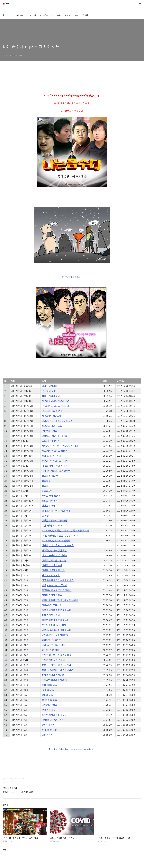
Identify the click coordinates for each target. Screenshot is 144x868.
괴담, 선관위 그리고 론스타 (54, 585)
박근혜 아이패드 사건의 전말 (55, 401)
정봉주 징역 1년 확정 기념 (54, 560)
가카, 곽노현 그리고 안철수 (54, 645)
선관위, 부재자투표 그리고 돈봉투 (58, 545)
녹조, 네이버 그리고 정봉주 (54, 451)
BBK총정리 (47, 735)
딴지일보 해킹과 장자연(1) (54, 680)
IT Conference (46, 15)
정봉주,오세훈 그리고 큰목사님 (56, 665)
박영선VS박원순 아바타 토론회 (56, 630)
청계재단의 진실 (49, 700)
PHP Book (32, 15)
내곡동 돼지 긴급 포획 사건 (54, 466)
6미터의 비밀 (48, 690)
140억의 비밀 (48, 725)
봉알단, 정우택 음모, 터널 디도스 (57, 421)
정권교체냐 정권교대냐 (53, 416)
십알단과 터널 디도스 (52, 426)
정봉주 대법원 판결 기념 (53, 570)
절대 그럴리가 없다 (51, 396)
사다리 (85, 15)
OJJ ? (10, 15)
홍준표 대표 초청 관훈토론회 (55, 620)
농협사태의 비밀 (49, 685)
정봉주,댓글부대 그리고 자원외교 (57, 670)
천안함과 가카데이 (50, 505)
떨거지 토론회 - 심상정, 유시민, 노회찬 (60, 600)
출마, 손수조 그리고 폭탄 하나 (56, 511)
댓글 (5, 860)
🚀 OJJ (6, 4)
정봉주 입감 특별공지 (52, 565)
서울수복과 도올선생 (52, 605)
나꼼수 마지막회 (49, 386)
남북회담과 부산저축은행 (54, 720)
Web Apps (20, 15)
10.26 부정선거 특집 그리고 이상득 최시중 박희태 (65, 530)
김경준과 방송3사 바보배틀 (55, 520)
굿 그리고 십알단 (50, 391)
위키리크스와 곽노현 (52, 640)
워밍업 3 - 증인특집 (51, 476)
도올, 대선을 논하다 (51, 441)
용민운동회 (47, 491)
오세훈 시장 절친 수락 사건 (54, 660)
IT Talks (58, 15)
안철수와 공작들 (49, 431)
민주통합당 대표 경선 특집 (54, 550)
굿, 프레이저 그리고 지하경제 (56, 406)
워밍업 (45, 486)
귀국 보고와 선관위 (51, 575)
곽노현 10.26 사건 (50, 650)
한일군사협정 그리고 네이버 (55, 461)
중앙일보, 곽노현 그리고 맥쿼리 (57, 590)
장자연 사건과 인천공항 (53, 675)
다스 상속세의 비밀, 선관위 (54, 555)
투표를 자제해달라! (51, 495)
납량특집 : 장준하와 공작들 (54, 436)
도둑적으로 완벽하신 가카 (54, 625)
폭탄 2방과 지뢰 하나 (52, 525)
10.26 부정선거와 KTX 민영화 (56, 540)
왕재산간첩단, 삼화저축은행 (55, 635)
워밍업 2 (46, 481)
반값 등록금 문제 (50, 710)
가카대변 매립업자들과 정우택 (56, 471)
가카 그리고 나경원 (51, 615)
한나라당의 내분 (49, 730)
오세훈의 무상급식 (50, 705)
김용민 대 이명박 (50, 501)
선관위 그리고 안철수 (52, 595)
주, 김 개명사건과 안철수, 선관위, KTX (60, 535)
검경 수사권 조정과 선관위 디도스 (58, 580)
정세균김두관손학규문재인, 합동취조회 (60, 446)
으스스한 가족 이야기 (52, 411)
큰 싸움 (45, 515)
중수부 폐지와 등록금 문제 (54, 715)
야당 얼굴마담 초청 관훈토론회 (56, 610)
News (77, 15)
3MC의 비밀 (47, 695)
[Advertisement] (72, 774)
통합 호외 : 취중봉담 (51, 456)
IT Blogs (68, 15)
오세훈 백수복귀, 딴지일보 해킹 (57, 655)
